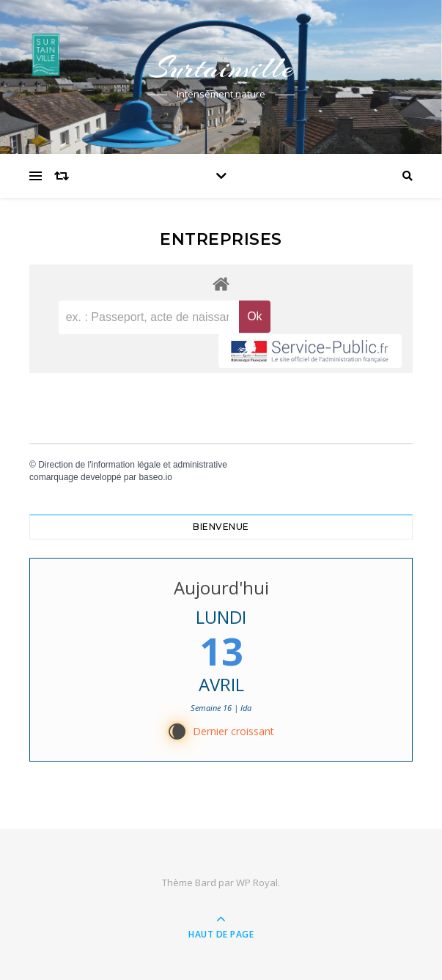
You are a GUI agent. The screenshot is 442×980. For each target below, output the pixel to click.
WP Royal (257, 883)
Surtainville (221, 68)
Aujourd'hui (221, 587)
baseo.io (155, 477)
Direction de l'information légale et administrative (133, 465)
